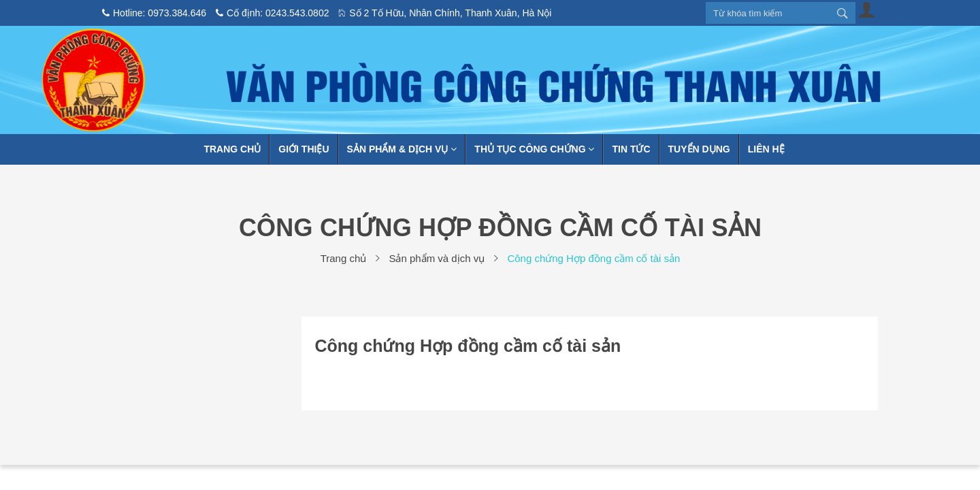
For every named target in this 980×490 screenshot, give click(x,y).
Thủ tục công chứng (534, 149)
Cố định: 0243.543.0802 (273, 13)
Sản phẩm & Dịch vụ (402, 149)
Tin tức (631, 149)
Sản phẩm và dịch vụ (437, 258)
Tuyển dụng (699, 149)
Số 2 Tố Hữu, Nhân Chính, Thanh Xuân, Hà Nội (445, 13)
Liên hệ (766, 149)
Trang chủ (232, 149)
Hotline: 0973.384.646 (154, 13)
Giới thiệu (304, 149)
